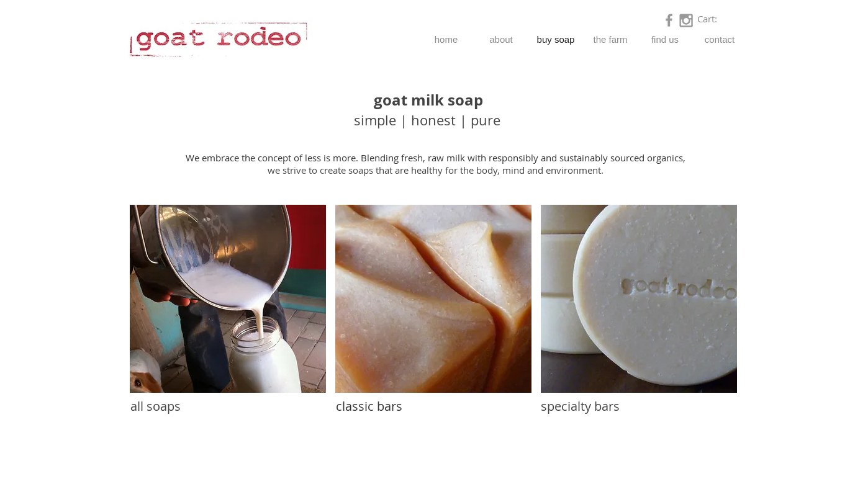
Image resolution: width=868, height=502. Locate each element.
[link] (715, 20)
